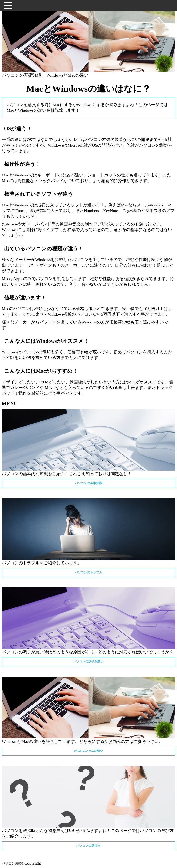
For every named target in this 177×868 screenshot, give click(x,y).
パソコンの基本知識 (88, 483)
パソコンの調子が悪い (88, 662)
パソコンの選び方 (88, 846)
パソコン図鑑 (12, 863)
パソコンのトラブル (88, 572)
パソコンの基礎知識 (22, 75)
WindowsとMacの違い (68, 75)
